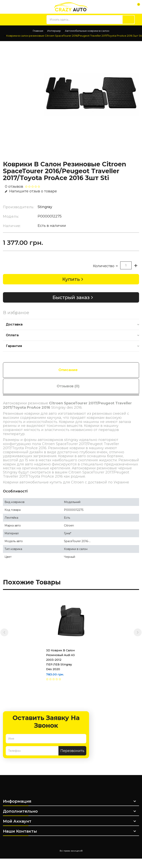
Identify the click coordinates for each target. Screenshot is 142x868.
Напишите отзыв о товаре (31, 191)
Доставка (14, 324)
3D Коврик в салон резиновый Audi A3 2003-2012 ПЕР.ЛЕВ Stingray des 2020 (55, 660)
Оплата (12, 335)
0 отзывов (14, 187)
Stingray (45, 207)
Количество (104, 266)
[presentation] (4, 632)
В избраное (16, 313)
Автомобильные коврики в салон (87, 31)
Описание (68, 370)
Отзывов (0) (68, 386)
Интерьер (54, 31)
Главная (38, 31)
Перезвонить (72, 751)
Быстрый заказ (71, 297)
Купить (71, 279)
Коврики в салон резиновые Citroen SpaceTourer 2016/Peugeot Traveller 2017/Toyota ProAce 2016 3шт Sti (74, 36)
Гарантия (14, 346)
